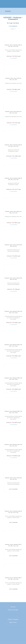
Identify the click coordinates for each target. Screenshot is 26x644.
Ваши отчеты (13, 622)
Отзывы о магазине (13, 619)
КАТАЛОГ (8, 18)
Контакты (13, 607)
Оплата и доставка (13, 610)
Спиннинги (13, 19)
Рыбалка (17, 18)
